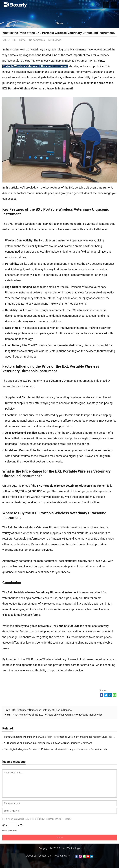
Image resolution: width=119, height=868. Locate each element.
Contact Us (45, 856)
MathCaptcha (13, 831)
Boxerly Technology (69, 848)
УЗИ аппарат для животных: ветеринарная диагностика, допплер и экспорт (48, 743)
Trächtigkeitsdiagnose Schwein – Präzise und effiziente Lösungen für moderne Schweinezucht (56, 749)
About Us (31, 856)
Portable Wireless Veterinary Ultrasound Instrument (35, 66)
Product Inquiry (61, 856)
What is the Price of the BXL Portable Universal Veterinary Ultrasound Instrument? (57, 715)
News (59, 23)
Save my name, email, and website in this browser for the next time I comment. (39, 819)
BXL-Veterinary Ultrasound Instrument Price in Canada (42, 710)
